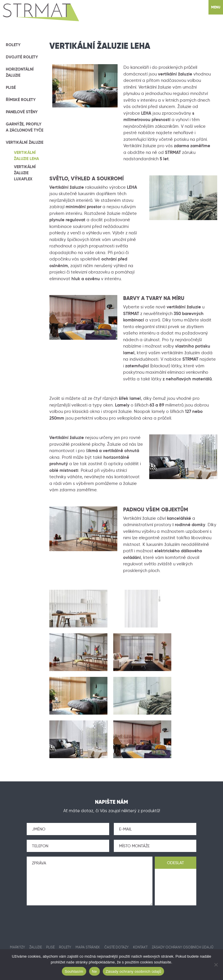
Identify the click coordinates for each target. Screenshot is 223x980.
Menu (216, 7)
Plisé (11, 87)
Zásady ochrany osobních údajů (134, 971)
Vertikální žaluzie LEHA (26, 155)
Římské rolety (21, 100)
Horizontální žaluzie (20, 72)
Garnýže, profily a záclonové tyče (25, 127)
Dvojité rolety (22, 57)
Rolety (13, 45)
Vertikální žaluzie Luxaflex (25, 173)
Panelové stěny (22, 112)
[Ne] (216, 965)
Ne (95, 971)
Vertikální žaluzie (25, 142)
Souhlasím (74, 971)
